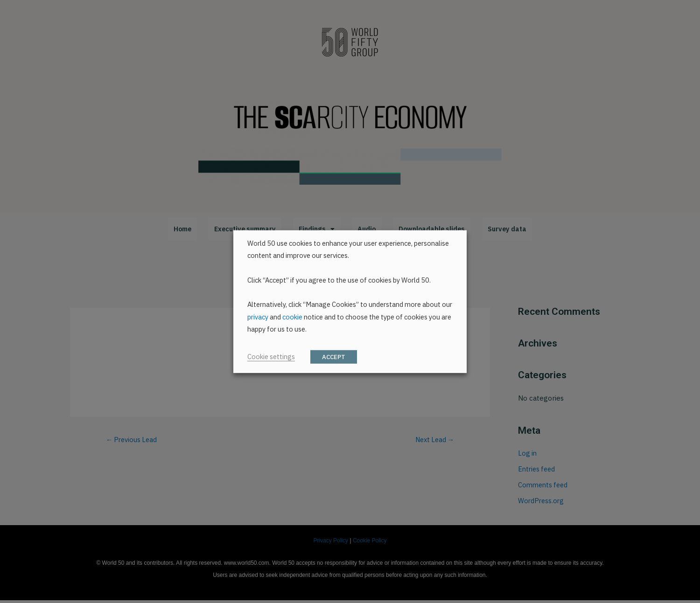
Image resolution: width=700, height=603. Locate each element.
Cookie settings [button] (271, 357)
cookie (292, 317)
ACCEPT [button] (334, 357)
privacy (258, 317)
